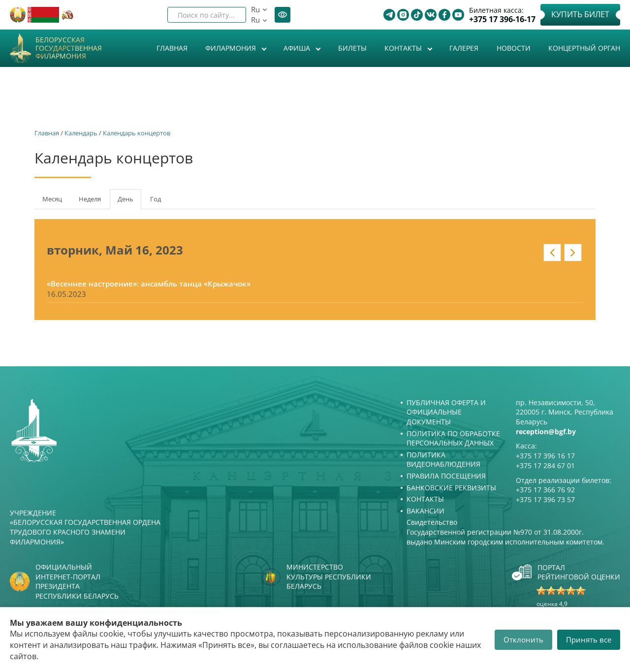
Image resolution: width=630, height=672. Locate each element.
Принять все (589, 640)
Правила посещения (446, 476)
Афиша (298, 48)
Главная (172, 48)
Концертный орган (584, 48)
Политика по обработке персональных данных (453, 438)
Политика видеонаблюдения (443, 460)
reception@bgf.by (546, 432)
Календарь (81, 133)
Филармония (232, 48)
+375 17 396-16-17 (502, 19)
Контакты (404, 48)
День (129, 202)
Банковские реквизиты (451, 488)
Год (156, 199)
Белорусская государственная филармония (69, 48)
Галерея (464, 48)
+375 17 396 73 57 (545, 499)
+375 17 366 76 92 (545, 490)
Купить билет (580, 14)
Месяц (52, 199)
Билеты (352, 48)
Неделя (90, 199)
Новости (514, 48)
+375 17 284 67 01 (545, 465)
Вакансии (425, 511)
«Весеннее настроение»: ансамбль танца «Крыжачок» (149, 284)
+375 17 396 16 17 (545, 456)
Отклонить (523, 640)
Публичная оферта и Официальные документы (446, 412)
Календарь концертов (137, 133)
